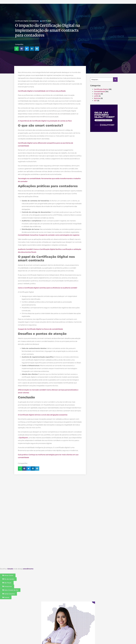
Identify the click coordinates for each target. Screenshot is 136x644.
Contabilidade (34, 21)
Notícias (97, 98)
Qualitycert (24, 438)
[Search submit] (115, 80)
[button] (16, 49)
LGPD (96, 96)
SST (95, 101)
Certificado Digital (22, 21)
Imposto (97, 94)
